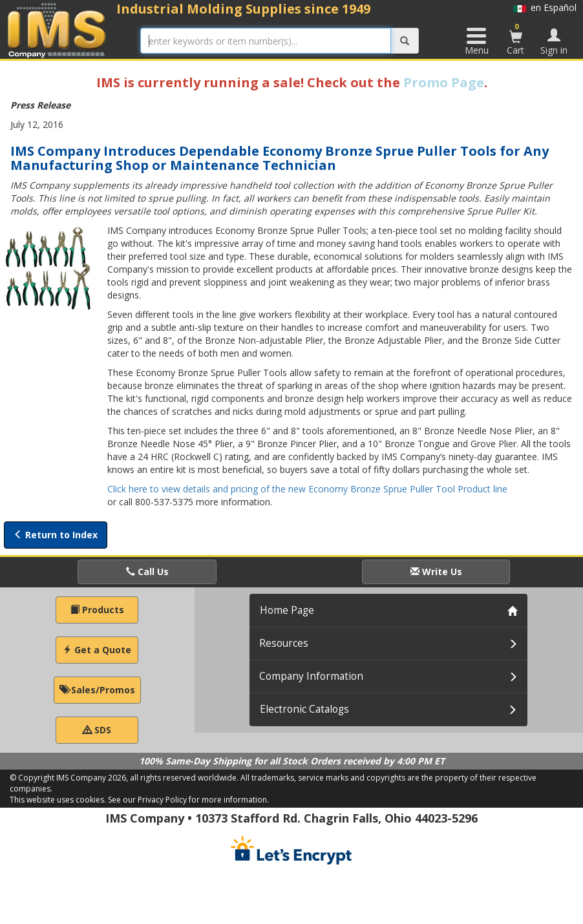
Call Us (147, 572)
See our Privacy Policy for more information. (188, 800)
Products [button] (97, 610)
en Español (545, 7)
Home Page (287, 610)
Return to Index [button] (56, 535)
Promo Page (444, 82)
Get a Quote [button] (97, 650)
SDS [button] (97, 730)
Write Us (436, 572)
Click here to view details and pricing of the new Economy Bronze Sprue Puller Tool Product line (307, 489)
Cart (516, 39)
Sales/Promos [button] (97, 690)
